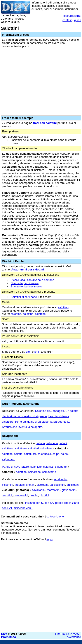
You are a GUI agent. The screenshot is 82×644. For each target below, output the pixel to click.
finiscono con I (23, 508)
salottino (63, 307)
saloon (41, 443)
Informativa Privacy (67, 634)
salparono (34, 472)
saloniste (36, 467)
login (50, 539)
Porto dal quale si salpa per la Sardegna (40, 422)
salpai (65, 454)
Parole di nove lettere (15, 467)
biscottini (8, 485)
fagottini (20, 485)
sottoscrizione (55, 516)
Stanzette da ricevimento (26, 286)
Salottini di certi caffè (24, 297)
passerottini (21, 495)
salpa (56, 454)
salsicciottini (57, 485)
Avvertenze (74, 637)
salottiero (46, 448)
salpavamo (49, 472)
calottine (28, 314)
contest (67, 20)
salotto (18, 454)
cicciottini (43, 485)
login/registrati (72, 16)
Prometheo (9, 637)
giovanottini (69, 490)
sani (29, 352)
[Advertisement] (41, 588)
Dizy (4, 634)
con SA (49, 503)
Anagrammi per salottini (28, 269)
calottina (16, 314)
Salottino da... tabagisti (50, 411)
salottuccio (44, 454)
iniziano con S (34, 503)
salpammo (9, 459)
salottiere (21, 448)
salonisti (48, 467)
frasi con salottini (45, 123)
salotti (63, 443)
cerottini (7, 495)
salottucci (30, 454)
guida (78, 20)
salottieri (33, 448)
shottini (31, 485)
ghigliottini (73, 485)
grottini (34, 495)
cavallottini (39, 490)
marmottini (53, 490)
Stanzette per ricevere (25, 283)
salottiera (8, 448)
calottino (40, 314)
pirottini (44, 495)
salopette (52, 443)
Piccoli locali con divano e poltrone (32, 280)
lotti (37, 352)
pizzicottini (61, 479)
